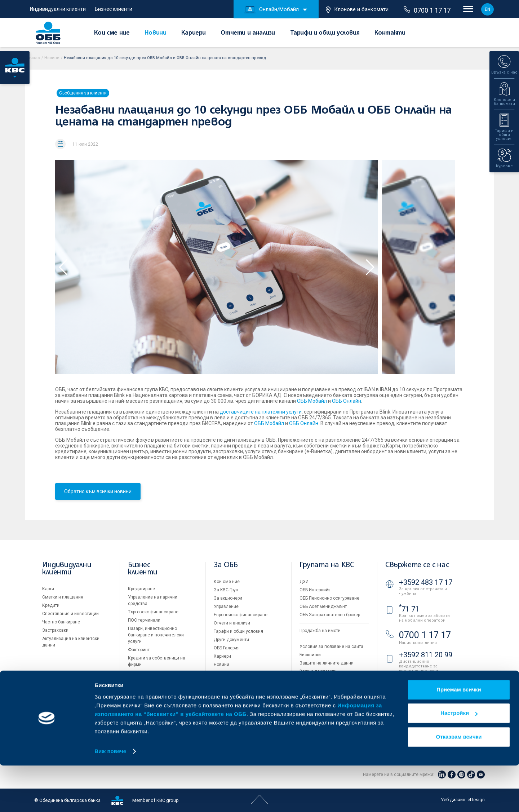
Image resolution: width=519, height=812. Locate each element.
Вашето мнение (230, 673)
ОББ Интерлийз (315, 590)
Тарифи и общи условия (325, 33)
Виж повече (110, 798)
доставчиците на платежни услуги (261, 412)
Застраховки (55, 630)
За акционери (228, 598)
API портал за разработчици (328, 680)
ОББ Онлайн (347, 401)
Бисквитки (310, 655)
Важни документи (318, 671)
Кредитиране (141, 589)
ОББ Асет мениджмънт (323, 606)
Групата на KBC (327, 565)
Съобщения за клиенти (83, 93)
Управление (226, 606)
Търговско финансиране (153, 612)
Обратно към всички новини (98, 491)
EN (487, 9)
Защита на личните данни (327, 663)
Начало (33, 58)
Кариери (194, 33)
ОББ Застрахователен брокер (330, 615)
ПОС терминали (144, 620)
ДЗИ (304, 582)
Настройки (459, 760)
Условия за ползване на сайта (331, 646)
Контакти (390, 33)
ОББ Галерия (227, 648)
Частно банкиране (61, 622)
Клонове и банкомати (357, 10)
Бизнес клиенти (114, 9)
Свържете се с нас (417, 565)
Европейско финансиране (241, 615)
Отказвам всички (459, 783)
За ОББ (226, 565)
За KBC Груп (226, 590)
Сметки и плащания (63, 597)
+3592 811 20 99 (426, 655)
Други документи (231, 640)
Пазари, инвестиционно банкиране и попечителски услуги (156, 635)
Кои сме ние (112, 33)
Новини (156, 33)
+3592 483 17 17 (426, 582)
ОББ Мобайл (312, 401)
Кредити (51, 605)
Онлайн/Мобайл (272, 10)
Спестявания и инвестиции (70, 614)
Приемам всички (459, 736)
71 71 (409, 609)
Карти (48, 589)
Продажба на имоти (320, 631)
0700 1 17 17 (427, 10)
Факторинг (139, 650)
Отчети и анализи (248, 33)
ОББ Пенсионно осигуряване (329, 598)
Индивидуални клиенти (58, 9)
